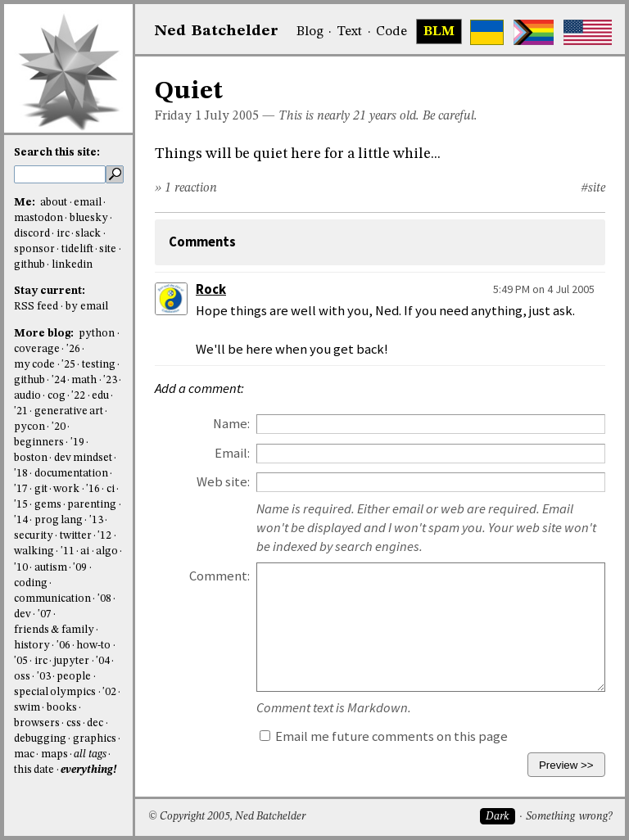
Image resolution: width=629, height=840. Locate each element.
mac (24, 754)
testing (99, 365)
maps (54, 754)
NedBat (217, 31)
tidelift (77, 249)
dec (95, 723)
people (74, 677)
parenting (92, 505)
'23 (110, 380)
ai (85, 551)
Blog (310, 32)
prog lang (59, 520)
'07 (45, 614)
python (97, 334)
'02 (109, 692)
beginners (39, 443)
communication (52, 599)
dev (23, 614)
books (62, 708)
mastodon (38, 218)
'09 (80, 568)
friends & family (54, 630)
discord (32, 234)
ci (111, 489)
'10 (21, 568)
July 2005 (232, 116)
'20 (59, 427)
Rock (211, 289)
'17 (21, 489)
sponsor (34, 249)
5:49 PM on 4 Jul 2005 (544, 289)
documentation (71, 474)
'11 (68, 551)
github (29, 265)
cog (57, 396)
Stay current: (50, 291)
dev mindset (83, 458)
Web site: (223, 482)
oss (22, 677)
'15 (21, 505)
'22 (78, 396)
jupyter (71, 661)
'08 (104, 599)
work (66, 489)
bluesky (89, 218)
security (34, 536)
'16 (93, 489)
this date (34, 770)
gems (48, 505)
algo (107, 551)
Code (391, 32)
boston (31, 458)
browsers (37, 723)
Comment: (219, 576)
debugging (40, 739)
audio (27, 396)
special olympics (55, 692)
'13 (96, 520)
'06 (63, 646)
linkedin (72, 265)
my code (34, 365)
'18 (21, 474)
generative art (69, 411)
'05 (21, 661)
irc (63, 234)
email (88, 203)
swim (27, 708)
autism (51, 568)
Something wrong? (569, 817)
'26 (73, 349)
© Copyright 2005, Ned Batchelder (227, 817)
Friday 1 (178, 116)
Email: (232, 453)
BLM (439, 32)
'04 (103, 661)
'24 (59, 380)
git (41, 489)
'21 (21, 411)
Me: (26, 203)
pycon (29, 427)
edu (100, 396)
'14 (21, 520)
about (54, 203)
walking (34, 551)
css (74, 723)
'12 (104, 536)
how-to (93, 646)
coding (31, 583)
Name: (231, 424)
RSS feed (36, 307)
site (108, 249)
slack (88, 234)
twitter (76, 536)
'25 (68, 365)
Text (349, 32)
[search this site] (60, 174)
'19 (77, 443)
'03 (44, 677)
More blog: (45, 334)
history (32, 646)
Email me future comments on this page (384, 736)
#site (593, 188)
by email (87, 307)
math (84, 380)
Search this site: (57, 153)
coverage (37, 349)
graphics (95, 739)
